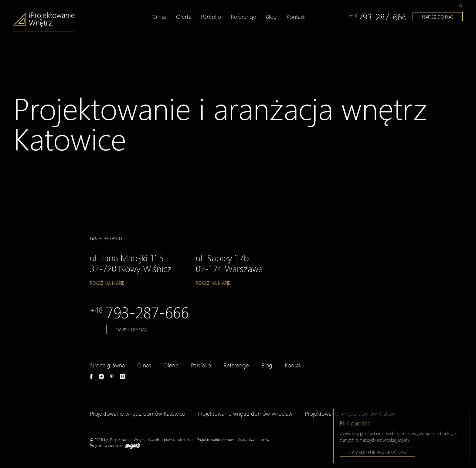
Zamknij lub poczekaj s (377, 453)
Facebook (91, 377)
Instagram (101, 377)
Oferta (184, 17)
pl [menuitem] (461, 5)
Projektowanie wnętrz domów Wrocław (245, 413)
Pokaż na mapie (107, 283)
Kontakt (296, 17)
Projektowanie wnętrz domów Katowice (138, 413)
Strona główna (107, 365)
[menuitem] (461, 5)
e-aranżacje (123, 377)
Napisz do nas (438, 17)
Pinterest (112, 377)
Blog (271, 17)
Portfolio (211, 17)
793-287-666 (378, 17)
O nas (160, 17)
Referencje (243, 17)
